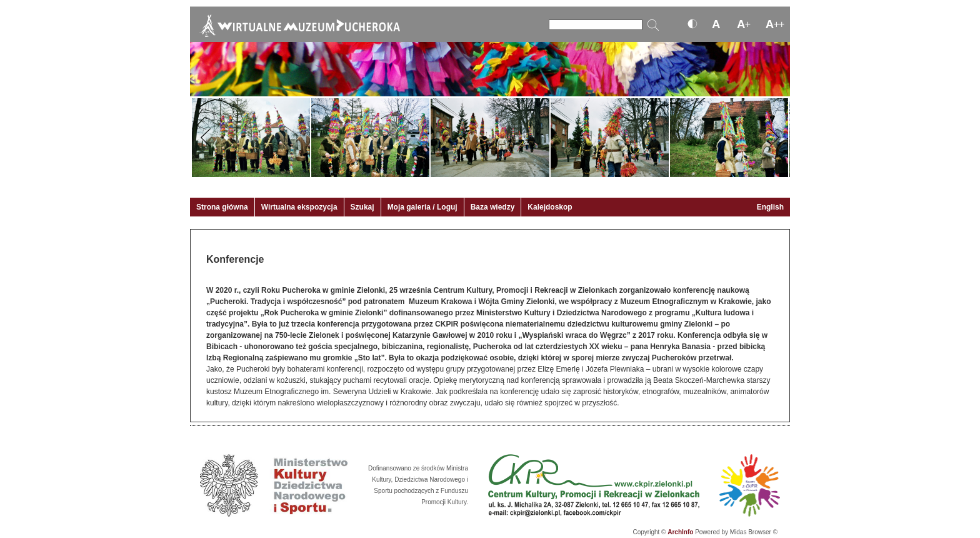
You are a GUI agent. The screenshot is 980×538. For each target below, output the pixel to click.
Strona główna (222, 207)
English (770, 207)
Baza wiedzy (493, 207)
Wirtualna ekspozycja (299, 207)
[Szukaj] (596, 25)
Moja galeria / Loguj (422, 207)
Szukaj (362, 207)
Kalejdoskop (550, 207)
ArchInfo (680, 532)
